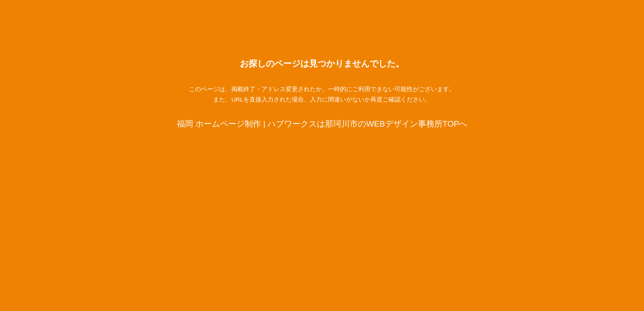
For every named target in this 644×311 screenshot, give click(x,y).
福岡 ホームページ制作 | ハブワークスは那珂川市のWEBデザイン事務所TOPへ (322, 124)
